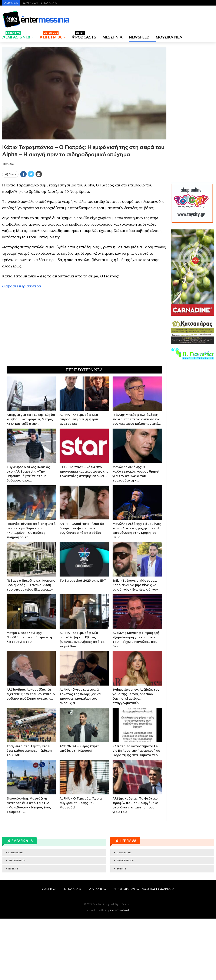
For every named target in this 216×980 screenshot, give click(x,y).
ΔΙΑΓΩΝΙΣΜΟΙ (17, 922)
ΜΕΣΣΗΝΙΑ (113, 37)
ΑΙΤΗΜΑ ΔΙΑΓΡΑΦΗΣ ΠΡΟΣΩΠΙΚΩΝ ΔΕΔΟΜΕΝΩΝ (144, 950)
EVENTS (13, 930)
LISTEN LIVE (15, 914)
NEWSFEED (139, 37)
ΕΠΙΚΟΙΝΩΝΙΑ (49, 3)
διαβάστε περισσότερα (22, 347)
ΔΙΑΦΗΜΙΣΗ (30, 3)
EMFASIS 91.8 (16, 36)
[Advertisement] (84, 209)
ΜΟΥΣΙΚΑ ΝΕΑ (169, 37)
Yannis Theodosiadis (120, 971)
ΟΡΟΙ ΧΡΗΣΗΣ (97, 950)
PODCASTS (84, 36)
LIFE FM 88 (51, 36)
